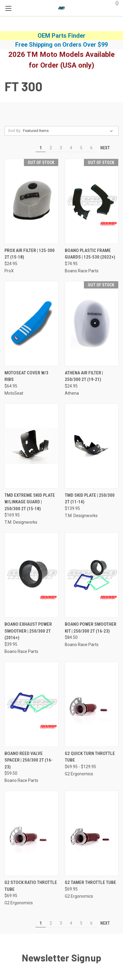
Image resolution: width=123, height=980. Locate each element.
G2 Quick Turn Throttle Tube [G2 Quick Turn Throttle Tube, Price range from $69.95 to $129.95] (90, 757)
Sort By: (15, 131)
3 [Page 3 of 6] (61, 148)
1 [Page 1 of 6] (41, 148)
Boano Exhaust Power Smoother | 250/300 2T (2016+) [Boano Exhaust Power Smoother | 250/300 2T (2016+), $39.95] (28, 631)
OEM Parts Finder (61, 36)
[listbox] (69, 131)
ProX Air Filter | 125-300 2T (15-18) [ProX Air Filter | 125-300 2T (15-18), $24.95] (30, 254)
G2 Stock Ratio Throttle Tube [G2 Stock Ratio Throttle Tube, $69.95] (31, 886)
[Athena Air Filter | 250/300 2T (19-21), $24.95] (92, 324)
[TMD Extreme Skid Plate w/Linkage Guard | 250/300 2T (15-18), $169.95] (31, 446)
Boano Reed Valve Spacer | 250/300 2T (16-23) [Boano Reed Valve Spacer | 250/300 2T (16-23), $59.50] (29, 760)
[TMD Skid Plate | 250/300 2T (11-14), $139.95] (92, 446)
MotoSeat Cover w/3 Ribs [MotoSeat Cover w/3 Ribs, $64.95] (26, 376)
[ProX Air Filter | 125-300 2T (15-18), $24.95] (31, 201)
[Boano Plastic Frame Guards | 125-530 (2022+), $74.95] (92, 201)
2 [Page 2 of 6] (51, 148)
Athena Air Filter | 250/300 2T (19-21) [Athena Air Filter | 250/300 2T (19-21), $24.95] (84, 376)
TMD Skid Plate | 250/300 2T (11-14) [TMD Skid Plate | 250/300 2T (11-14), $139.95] (90, 499)
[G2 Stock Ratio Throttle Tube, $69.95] (31, 833)
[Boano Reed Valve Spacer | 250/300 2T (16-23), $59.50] (31, 704)
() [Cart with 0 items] (114, 3)
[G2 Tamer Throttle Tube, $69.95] (92, 833)
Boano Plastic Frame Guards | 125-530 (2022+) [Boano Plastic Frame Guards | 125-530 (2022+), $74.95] (90, 254)
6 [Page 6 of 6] (91, 148)
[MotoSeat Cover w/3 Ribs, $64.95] (31, 324)
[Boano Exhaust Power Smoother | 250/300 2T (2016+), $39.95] (31, 575)
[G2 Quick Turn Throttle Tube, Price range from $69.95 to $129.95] (92, 704)
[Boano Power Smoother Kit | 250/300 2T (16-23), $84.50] (92, 575)
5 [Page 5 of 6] (81, 148)
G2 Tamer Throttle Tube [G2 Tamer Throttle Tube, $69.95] (90, 882)
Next (108, 148)
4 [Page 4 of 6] (71, 148)
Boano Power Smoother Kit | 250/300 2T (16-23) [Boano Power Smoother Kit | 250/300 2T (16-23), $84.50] (91, 628)
